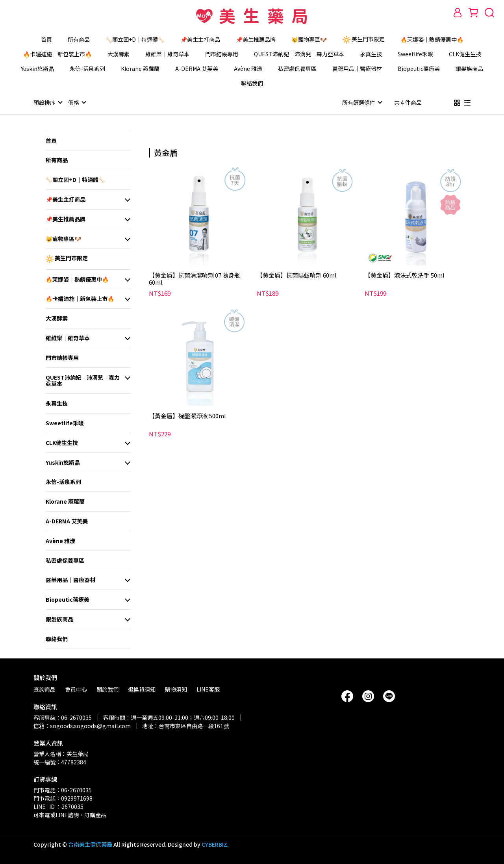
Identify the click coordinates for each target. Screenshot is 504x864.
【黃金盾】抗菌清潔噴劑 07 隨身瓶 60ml (195, 278)
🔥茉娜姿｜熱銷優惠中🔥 (432, 39)
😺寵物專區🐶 (309, 39)
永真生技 (371, 54)
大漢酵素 (119, 54)
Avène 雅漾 (248, 69)
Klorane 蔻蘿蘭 (140, 69)
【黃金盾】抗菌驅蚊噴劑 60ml (297, 275)
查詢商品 (44, 689)
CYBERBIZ (214, 844)
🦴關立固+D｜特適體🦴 (135, 39)
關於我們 (107, 689)
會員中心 (76, 689)
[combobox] (163, 152)
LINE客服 (208, 689)
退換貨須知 (142, 689)
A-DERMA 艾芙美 (197, 69)
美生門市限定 (364, 39)
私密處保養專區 (297, 69)
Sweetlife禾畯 (415, 54)
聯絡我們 (252, 83)
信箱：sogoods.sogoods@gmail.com (82, 725)
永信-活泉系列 (87, 69)
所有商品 (79, 39)
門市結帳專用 (222, 54)
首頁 (46, 39)
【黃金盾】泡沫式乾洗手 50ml (405, 275)
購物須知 (176, 689)
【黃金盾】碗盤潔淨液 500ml (187, 416)
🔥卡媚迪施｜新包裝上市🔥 (57, 54)
